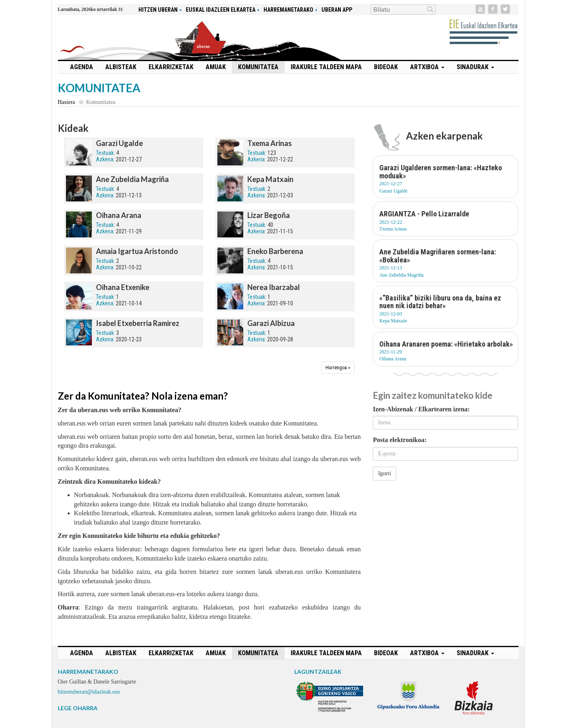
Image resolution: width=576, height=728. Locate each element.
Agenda (82, 67)
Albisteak (121, 67)
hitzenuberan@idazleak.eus (89, 692)
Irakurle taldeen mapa (326, 67)
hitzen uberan (158, 10)
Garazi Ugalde (119, 143)
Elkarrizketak (171, 67)
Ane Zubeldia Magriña (132, 179)
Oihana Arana (119, 215)
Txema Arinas (270, 143)
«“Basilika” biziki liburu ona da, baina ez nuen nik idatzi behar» (440, 302)
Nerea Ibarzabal (274, 287)
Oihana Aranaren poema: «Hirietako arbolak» (446, 344)
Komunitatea (258, 67)
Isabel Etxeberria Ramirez (138, 323)
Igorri (385, 473)
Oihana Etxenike (123, 287)
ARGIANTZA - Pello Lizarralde (424, 214)
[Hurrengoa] (338, 368)
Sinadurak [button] (475, 67)
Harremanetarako (288, 10)
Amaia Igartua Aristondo (137, 251)
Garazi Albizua (271, 323)
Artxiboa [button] (427, 67)
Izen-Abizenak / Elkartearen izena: (421, 409)
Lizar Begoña (269, 215)
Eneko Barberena (275, 251)
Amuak (216, 67)
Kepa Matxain (270, 179)
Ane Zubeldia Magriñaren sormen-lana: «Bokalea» (438, 256)
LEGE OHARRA (78, 708)
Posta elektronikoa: (400, 440)
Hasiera (67, 102)
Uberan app (337, 10)
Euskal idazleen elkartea (221, 10)
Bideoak (386, 67)
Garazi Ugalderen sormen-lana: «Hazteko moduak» (441, 172)
